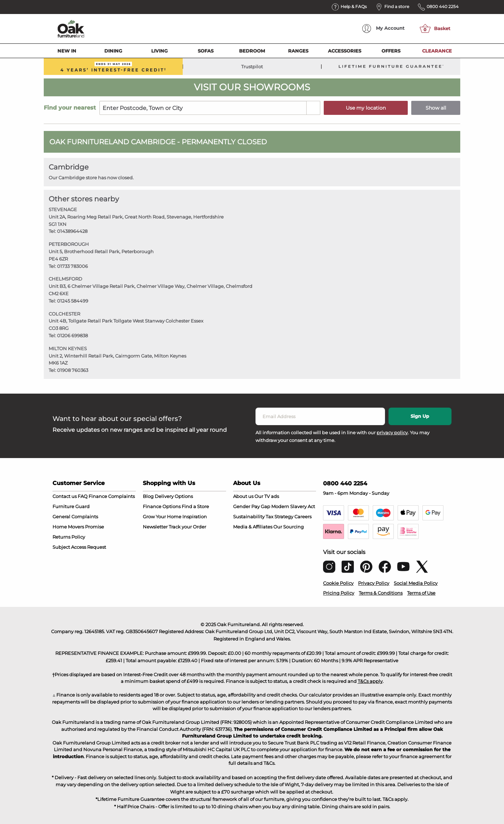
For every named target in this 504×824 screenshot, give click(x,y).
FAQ (83, 496)
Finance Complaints (112, 496)
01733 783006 (72, 266)
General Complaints (75, 517)
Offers (391, 51)
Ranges (298, 51)
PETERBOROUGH (69, 244)
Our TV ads (267, 496)
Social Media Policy (416, 583)
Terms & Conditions (381, 593)
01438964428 (72, 231)
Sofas (206, 51)
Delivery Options (174, 496)
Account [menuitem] (383, 29)
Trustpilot (252, 67)
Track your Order (187, 527)
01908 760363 (73, 370)
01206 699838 (72, 335)
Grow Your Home (162, 517)
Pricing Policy (339, 593)
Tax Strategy (279, 517)
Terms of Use (421, 593)
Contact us (65, 496)
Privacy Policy (374, 583)
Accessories (345, 51)
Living (159, 51)
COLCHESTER (64, 314)
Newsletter (155, 527)
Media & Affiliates (253, 527)
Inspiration (195, 517)
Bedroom (252, 51)
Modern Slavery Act (293, 506)
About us (243, 496)
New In (67, 51)
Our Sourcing (289, 527)
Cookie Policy (338, 583)
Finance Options (162, 506)
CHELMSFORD (65, 279)
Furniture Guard (71, 506)
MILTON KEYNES (68, 348)
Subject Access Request (79, 547)
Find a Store (195, 506)
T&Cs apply (370, 681)
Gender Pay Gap (252, 506)
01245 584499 (73, 301)
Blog (148, 496)
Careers (303, 517)
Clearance (437, 51)
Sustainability (249, 517)
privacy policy (392, 432)
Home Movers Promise (78, 527)
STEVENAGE (63, 209)
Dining (113, 51)
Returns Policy (69, 537)
